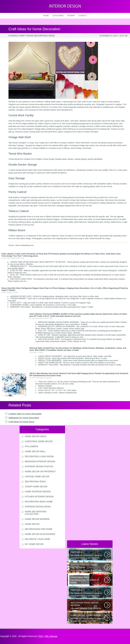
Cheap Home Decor (36, 487)
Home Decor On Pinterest (40, 471)
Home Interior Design (38, 492)
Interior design (65, 6)
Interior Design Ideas (38, 507)
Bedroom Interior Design (40, 461)
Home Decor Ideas (36, 436)
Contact (83, 16)
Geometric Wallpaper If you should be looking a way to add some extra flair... (87, 606)
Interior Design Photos (39, 466)
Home (46, 16)
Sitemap (71, 16)
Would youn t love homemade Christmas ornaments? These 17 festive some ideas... (87, 580)
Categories (58, 16)
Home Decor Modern (37, 519)
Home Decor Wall (35, 451)
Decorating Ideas (35, 482)
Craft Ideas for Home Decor (21, 422)
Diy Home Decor (34, 544)
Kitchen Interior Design (39, 497)
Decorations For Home (39, 529)
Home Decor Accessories (40, 534)
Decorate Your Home (38, 539)
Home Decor (32, 524)
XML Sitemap (51, 636)
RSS (41, 636)
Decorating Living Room (39, 456)
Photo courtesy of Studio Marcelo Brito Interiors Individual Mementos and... (87, 568)
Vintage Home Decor (37, 477)
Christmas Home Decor (39, 441)
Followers (32, 446)
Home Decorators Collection (36, 513)
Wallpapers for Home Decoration (24, 418)
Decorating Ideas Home (39, 502)
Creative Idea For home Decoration (25, 414)
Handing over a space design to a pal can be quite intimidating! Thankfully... (87, 618)
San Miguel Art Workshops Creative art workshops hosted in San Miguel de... (87, 555)
